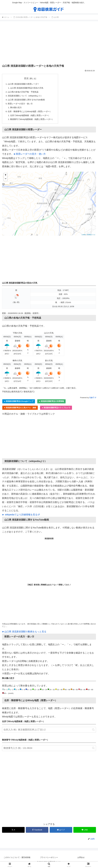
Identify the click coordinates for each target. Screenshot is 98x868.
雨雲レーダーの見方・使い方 (21, 105)
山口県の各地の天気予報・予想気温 (24, 92)
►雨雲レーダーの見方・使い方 (30, 156)
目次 (28, 78)
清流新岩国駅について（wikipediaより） (26, 97)
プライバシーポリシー (49, 860)
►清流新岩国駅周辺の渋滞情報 (51, 404)
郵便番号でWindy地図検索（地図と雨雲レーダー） (34, 121)
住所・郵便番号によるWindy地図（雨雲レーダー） (31, 113)
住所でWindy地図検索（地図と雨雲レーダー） (32, 117)
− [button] (6, 181)
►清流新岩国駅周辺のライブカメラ (56, 410)
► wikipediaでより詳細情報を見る (21, 517)
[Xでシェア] (13, 832)
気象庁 (93, 400)
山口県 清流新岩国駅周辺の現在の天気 (28, 88)
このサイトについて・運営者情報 (17, 860)
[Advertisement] (49, 43)
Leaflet (84, 237)
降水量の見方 (17, 109)
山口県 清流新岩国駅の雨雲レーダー (25, 84)
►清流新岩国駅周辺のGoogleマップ (19, 404)
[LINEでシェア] (85, 832)
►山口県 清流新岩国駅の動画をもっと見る (24, 634)
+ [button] (6, 177)
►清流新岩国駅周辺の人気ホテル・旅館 (20, 410)
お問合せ (81, 860)
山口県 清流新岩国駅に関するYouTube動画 (28, 101)
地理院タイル (91, 237)
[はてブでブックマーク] (61, 832)
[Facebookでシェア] (37, 832)
